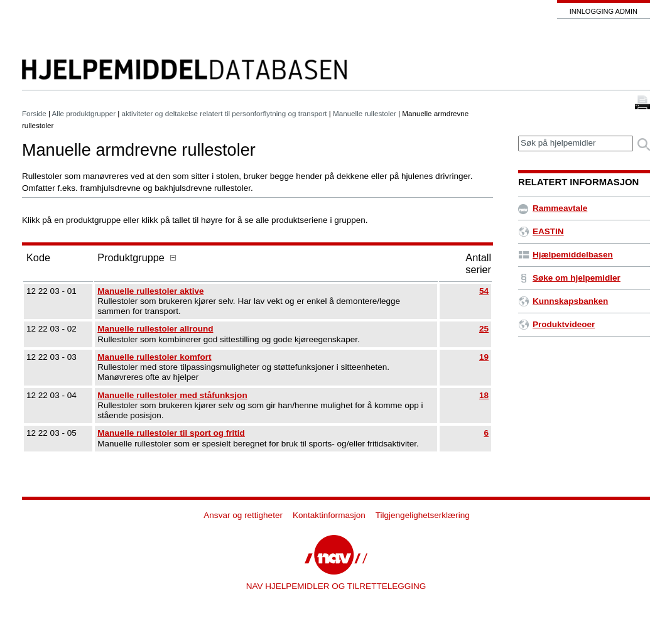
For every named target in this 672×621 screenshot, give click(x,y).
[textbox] (576, 143)
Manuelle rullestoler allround (155, 329)
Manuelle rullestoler (365, 113)
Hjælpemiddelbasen (566, 255)
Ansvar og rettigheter (243, 515)
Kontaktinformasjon (329, 515)
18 (484, 395)
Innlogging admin (604, 11)
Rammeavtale (553, 208)
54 (484, 291)
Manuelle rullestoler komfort (154, 357)
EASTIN (541, 231)
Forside (34, 113)
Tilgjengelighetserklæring (423, 515)
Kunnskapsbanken (563, 301)
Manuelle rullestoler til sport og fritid (171, 433)
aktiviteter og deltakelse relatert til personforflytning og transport (225, 113)
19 (484, 357)
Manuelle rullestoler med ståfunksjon (172, 395)
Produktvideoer (556, 324)
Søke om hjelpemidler (569, 278)
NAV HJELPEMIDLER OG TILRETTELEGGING (336, 586)
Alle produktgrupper (84, 113)
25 (484, 329)
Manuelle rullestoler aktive (150, 291)
